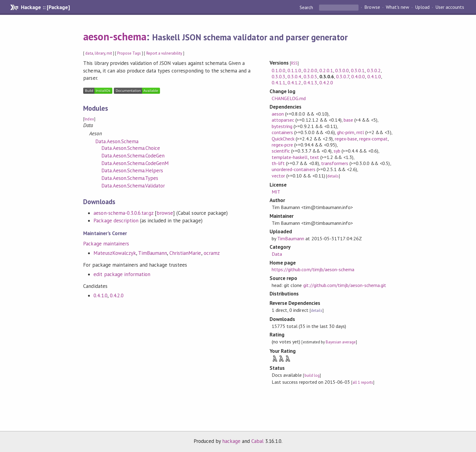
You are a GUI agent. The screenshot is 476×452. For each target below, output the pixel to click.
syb (337, 151)
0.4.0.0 (358, 76)
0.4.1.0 (100, 295)
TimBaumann (153, 253)
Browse (372, 7)
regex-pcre (282, 145)
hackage (231, 441)
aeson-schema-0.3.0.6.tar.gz (123, 213)
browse (165, 213)
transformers (335, 163)
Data (277, 254)
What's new (398, 7)
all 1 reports (363, 382)
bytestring (282, 126)
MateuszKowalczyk (115, 253)
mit (109, 53)
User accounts (450, 7)
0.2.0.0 (310, 70)
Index (89, 119)
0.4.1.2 (294, 83)
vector (278, 176)
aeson (278, 114)
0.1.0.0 (279, 70)
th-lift (278, 163)
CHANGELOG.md (289, 98)
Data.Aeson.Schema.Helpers (132, 170)
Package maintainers (106, 244)
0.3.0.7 (343, 76)
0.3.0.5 (310, 76)
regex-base (346, 139)
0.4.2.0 (117, 295)
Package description (116, 221)
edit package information (122, 274)
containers (282, 132)
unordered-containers (293, 169)
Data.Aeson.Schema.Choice (131, 148)
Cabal (257, 441)
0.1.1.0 (294, 70)
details (333, 176)
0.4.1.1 (279, 83)
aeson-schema (115, 36)
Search (307, 7)
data (89, 53)
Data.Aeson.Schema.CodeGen (133, 156)
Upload (422, 7)
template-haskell (290, 157)
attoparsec (283, 120)
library (100, 53)
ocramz (212, 253)
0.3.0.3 (279, 76)
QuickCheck (283, 139)
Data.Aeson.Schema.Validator (133, 186)
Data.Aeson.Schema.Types (130, 178)
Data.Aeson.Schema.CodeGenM (135, 163)
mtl (360, 132)
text (314, 157)
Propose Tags (129, 53)
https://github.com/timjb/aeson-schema (313, 269)
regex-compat (373, 139)
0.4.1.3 (310, 83)
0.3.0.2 (374, 70)
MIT (276, 192)
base (348, 120)
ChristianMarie (185, 253)
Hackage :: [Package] (45, 7)
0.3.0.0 (342, 70)
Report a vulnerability (164, 53)
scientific (281, 151)
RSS (294, 63)
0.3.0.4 (294, 76)
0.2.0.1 (326, 70)
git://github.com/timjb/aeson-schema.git (345, 285)
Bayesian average (341, 342)
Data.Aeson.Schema (117, 141)
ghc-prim (346, 132)
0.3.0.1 (358, 70)
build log (312, 375)
